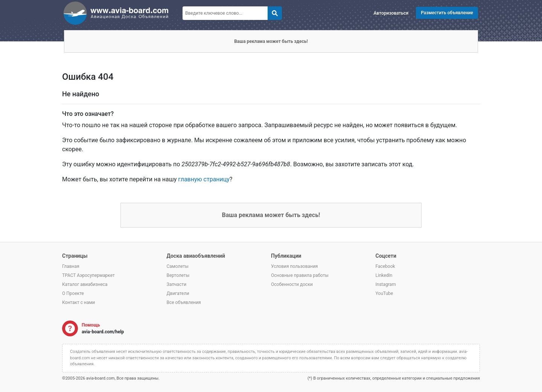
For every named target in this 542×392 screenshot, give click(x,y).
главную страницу (204, 179)
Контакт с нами (78, 302)
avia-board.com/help (103, 332)
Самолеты (178, 266)
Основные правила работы (300, 275)
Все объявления (184, 302)
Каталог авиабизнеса (85, 284)
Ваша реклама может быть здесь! (271, 41)
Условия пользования (294, 266)
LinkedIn (384, 275)
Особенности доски (292, 284)
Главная (71, 266)
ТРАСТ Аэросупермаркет (88, 275)
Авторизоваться (391, 13)
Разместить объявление (447, 13)
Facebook (385, 266)
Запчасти (177, 284)
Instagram (386, 284)
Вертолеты (178, 275)
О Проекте (73, 293)
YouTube (384, 293)
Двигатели (178, 293)
